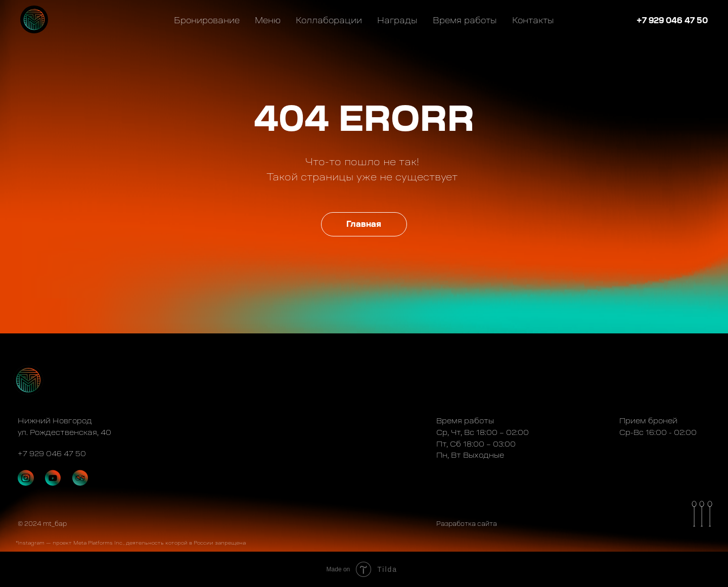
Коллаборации (329, 20)
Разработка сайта (467, 524)
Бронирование (207, 20)
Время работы (465, 20)
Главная (364, 224)
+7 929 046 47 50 (672, 20)
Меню (268, 20)
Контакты (533, 20)
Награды (397, 20)
